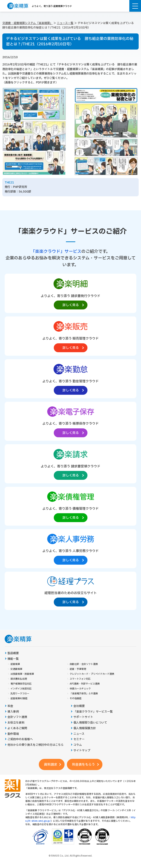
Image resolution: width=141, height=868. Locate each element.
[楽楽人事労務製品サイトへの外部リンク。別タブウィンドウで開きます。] (70, 548)
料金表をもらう (83, 765)
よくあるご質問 (17, 728)
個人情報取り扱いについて (90, 723)
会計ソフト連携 (17, 717)
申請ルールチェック (80, 689)
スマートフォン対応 (80, 679)
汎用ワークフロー (20, 694)
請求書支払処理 (19, 679)
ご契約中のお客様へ (20, 739)
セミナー (79, 739)
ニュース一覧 (65, 23)
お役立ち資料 (16, 723)
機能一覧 (13, 659)
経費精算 (15, 664)
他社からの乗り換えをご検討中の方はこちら (36, 745)
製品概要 (13, 653)
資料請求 (51, 765)
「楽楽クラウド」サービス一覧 (93, 712)
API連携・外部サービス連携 (85, 684)
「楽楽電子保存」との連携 (84, 694)
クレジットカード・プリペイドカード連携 (92, 674)
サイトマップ (82, 751)
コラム (78, 745)
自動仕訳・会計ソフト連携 (84, 664)
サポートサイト (83, 717)
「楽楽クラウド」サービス (56, 252)
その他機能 (76, 699)
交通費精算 (16, 669)
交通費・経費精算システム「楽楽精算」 (27, 23)
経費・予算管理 (78, 669)
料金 (10, 706)
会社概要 (79, 706)
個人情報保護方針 (85, 728)
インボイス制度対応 (21, 689)
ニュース (79, 734)
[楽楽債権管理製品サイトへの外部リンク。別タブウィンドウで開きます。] (70, 506)
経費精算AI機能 (19, 699)
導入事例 (13, 712)
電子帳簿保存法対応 (21, 684)
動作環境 (13, 734)
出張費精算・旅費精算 (22, 674)
